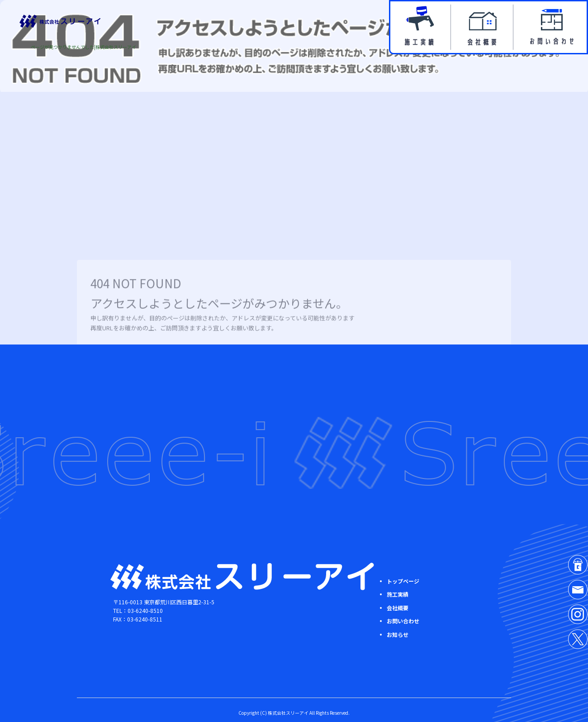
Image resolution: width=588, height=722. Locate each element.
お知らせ (398, 634)
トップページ (403, 581)
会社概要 (483, 27)
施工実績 (421, 27)
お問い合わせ (551, 27)
